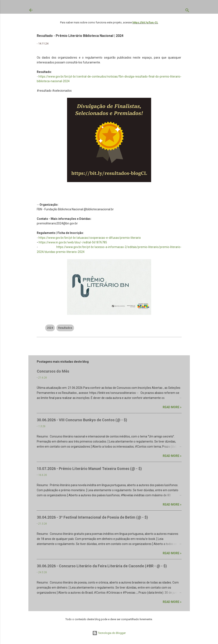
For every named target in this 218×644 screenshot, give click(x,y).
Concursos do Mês (53, 371)
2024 (50, 328)
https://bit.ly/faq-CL (145, 22)
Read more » (172, 407)
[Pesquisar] (187, 11)
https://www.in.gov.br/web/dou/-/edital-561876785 (73, 242)
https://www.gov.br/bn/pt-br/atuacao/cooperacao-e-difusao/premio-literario (90, 238)
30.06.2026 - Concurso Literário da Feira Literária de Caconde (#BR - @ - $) (102, 566)
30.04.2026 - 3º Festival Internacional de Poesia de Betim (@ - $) (92, 517)
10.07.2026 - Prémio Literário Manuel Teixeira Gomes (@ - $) (89, 469)
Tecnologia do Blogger (109, 633)
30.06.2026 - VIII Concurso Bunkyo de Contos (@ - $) (82, 420)
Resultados (65, 328)
